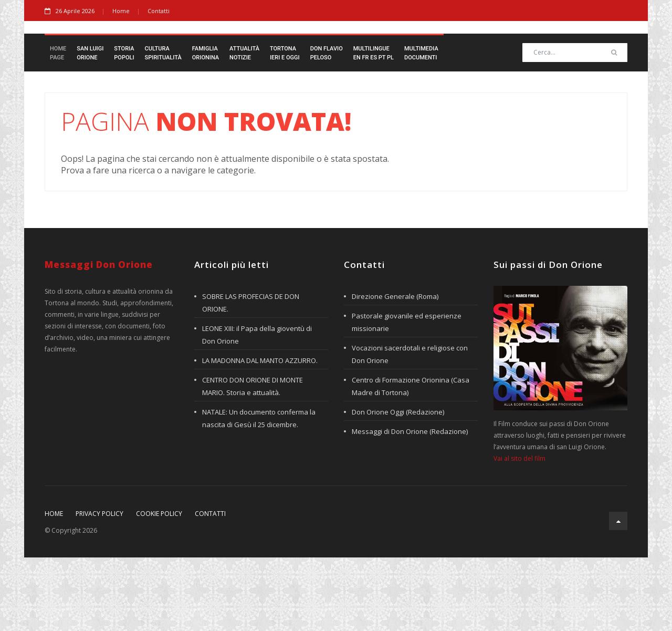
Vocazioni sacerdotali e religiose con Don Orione (410, 428)
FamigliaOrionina (206, 127)
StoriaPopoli (124, 127)
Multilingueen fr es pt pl (374, 127)
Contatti (159, 11)
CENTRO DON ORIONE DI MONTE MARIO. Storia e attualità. (253, 460)
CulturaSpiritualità (163, 127)
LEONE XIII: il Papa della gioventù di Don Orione (257, 408)
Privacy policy (99, 587)
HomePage (58, 127)
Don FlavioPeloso (327, 127)
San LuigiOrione (90, 127)
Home (121, 11)
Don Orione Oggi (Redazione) (398, 485)
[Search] (575, 126)
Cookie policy (159, 587)
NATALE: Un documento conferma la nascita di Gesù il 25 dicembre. (259, 492)
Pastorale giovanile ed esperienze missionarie (407, 396)
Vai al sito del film (519, 532)
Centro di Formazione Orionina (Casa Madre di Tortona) (411, 460)
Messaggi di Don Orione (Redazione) (410, 505)
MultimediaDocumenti (421, 127)
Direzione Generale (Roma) (395, 370)
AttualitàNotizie (244, 127)
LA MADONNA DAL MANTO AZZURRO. (260, 434)
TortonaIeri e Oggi (285, 127)
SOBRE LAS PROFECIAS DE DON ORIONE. (251, 376)
